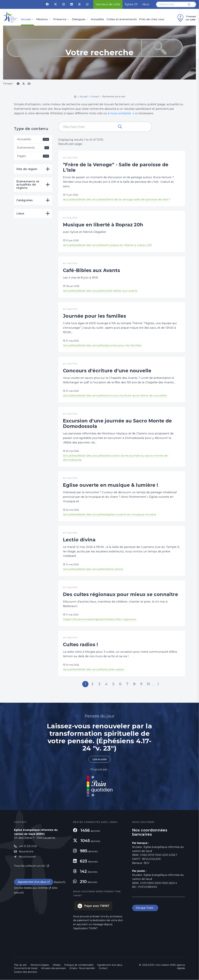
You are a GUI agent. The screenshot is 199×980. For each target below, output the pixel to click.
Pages (33, 156)
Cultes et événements (122, 19)
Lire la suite (99, 759)
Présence (60, 19)
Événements (33, 148)
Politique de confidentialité (79, 965)
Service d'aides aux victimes (31, 888)
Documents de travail (26, 968)
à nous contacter (119, 113)
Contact (103, 968)
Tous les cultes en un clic (30, 866)
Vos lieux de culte (108, 4)
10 (148, 684)
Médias (57, 965)
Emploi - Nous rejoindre (82, 968)
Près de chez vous (152, 19)
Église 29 (131, 4)
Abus (146, 4)
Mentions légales (40, 965)
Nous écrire (26, 852)
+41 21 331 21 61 (28, 846)
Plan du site (20, 965)
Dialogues (79, 19)
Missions (42, 19)
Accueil (26, 19)
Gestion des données (25, 972)
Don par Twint (145, 908)
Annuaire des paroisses (53, 968)
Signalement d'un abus (32, 882)
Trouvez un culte (186, 18)
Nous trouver (27, 857)
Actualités (97, 19)
